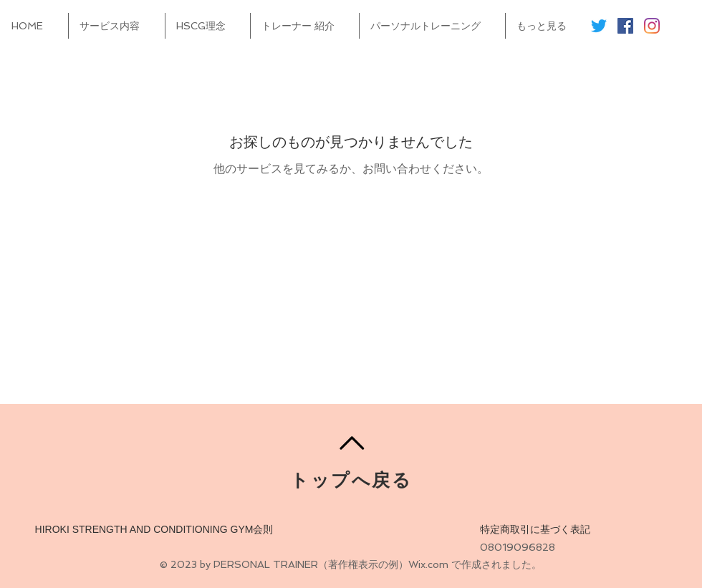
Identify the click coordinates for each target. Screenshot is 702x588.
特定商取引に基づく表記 (535, 529)
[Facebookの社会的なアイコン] (625, 26)
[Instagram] (652, 26)
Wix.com (428, 564)
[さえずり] (599, 26)
